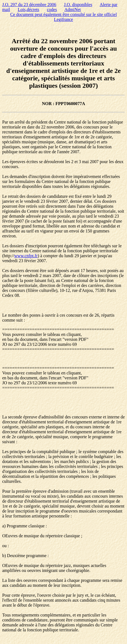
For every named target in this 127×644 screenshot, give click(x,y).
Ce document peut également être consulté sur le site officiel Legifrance (63, 17)
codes (52, 9)
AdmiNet (73, 9)
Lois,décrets (28, 9)
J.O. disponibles (78, 5)
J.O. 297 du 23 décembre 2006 (29, 5)
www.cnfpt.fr (26, 256)
